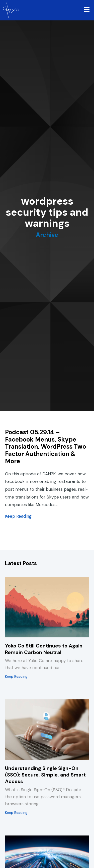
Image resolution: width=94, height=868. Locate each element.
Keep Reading (18, 516)
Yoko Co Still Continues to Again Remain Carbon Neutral (44, 649)
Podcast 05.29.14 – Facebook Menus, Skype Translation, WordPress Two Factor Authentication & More (45, 447)
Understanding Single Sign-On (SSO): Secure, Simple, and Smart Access (45, 775)
